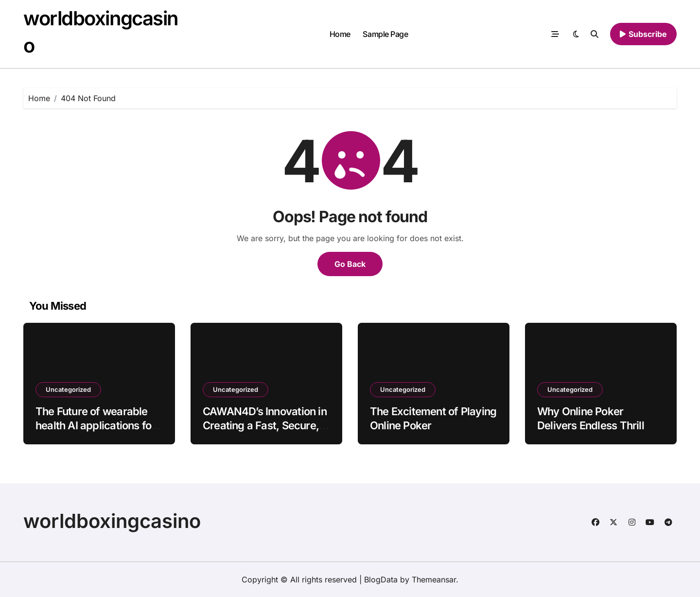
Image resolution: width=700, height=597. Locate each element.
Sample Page (385, 34)
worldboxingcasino (112, 521)
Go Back (350, 264)
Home (340, 34)
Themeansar (434, 579)
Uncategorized (68, 389)
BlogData (381, 579)
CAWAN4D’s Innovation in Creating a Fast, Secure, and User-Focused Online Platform (265, 432)
